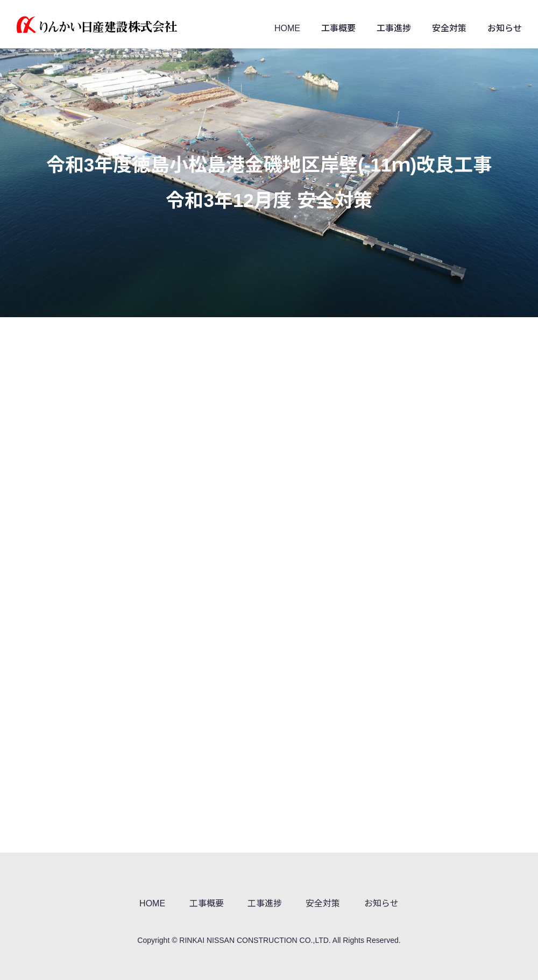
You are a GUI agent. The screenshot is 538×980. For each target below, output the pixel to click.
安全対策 (449, 28)
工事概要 (338, 28)
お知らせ (505, 28)
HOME (287, 28)
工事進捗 (394, 28)
